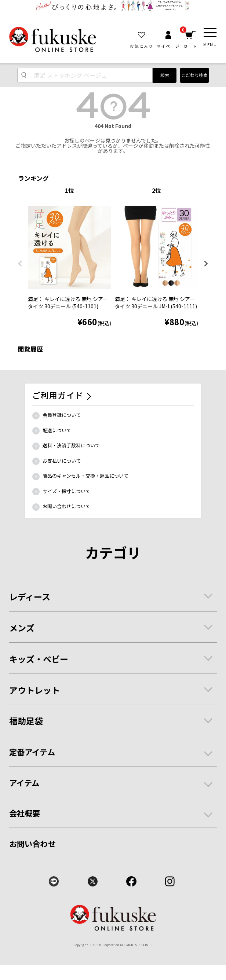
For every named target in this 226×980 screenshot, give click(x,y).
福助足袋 (26, 721)
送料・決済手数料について (71, 445)
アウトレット (34, 690)
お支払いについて (62, 461)
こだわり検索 (194, 75)
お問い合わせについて (66, 506)
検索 (165, 75)
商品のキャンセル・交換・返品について (85, 476)
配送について (57, 430)
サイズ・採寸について (66, 491)
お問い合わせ (32, 843)
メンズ (22, 628)
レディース (30, 597)
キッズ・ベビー (39, 659)
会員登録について (62, 415)
